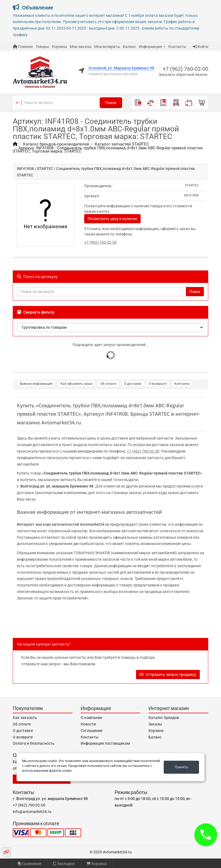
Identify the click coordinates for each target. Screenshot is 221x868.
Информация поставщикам (105, 743)
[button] (206, 835)
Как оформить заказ (77, 384)
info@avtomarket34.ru (32, 812)
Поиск (111, 103)
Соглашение (91, 731)
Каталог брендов (164, 718)
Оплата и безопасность (34, 743)
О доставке (133, 384)
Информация (150, 47)
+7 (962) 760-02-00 (185, 69)
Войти (201, 47)
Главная (23, 47)
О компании (91, 718)
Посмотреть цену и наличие (112, 219)
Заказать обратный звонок (183, 75)
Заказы (155, 724)
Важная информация (36, 384)
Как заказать (25, 718)
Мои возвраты (107, 47)
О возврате (158, 384)
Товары (42, 47)
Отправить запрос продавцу (168, 675)
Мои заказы (81, 47)
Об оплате (108, 384)
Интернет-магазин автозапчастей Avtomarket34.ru (63, 524)
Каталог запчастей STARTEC (122, 144)
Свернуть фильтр (36, 312)
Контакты (177, 47)
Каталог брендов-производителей (56, 144)
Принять (181, 767)
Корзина (59, 47)
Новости (88, 724)
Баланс (130, 47)
